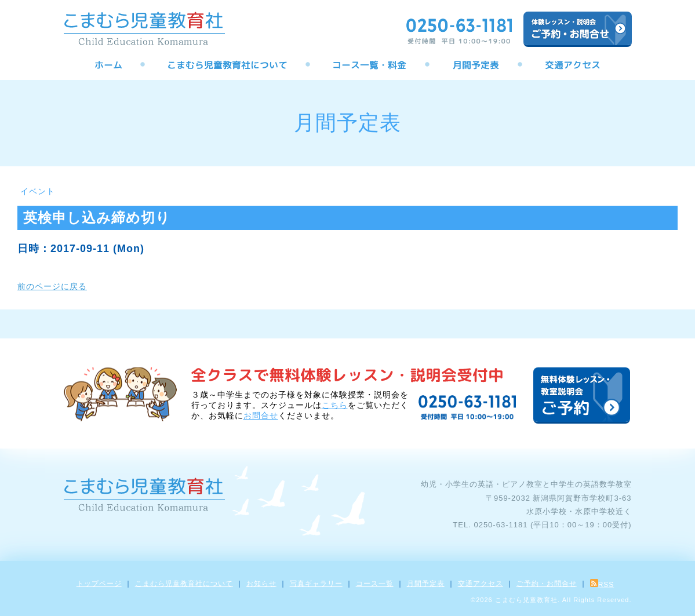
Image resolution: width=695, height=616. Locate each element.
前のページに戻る (52, 286)
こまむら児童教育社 (526, 600)
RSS (602, 585)
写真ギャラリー (316, 584)
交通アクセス (481, 584)
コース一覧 (375, 584)
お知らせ (261, 584)
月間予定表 (426, 584)
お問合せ (261, 415)
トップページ (99, 584)
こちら (335, 405)
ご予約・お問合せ (547, 584)
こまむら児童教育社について (184, 584)
